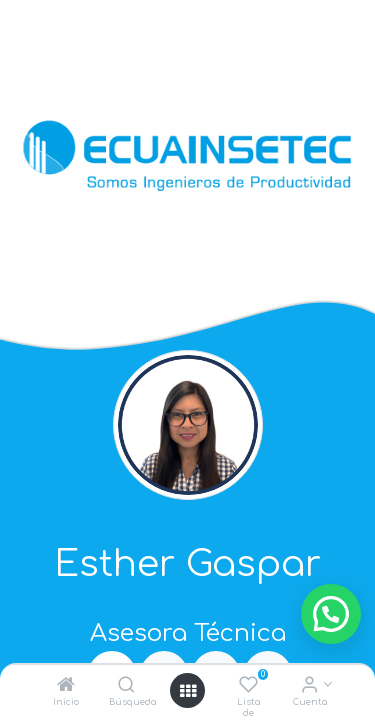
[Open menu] (188, 691)
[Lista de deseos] (248, 686)
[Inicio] (66, 686)
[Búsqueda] (126, 686)
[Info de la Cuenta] (309, 686)
